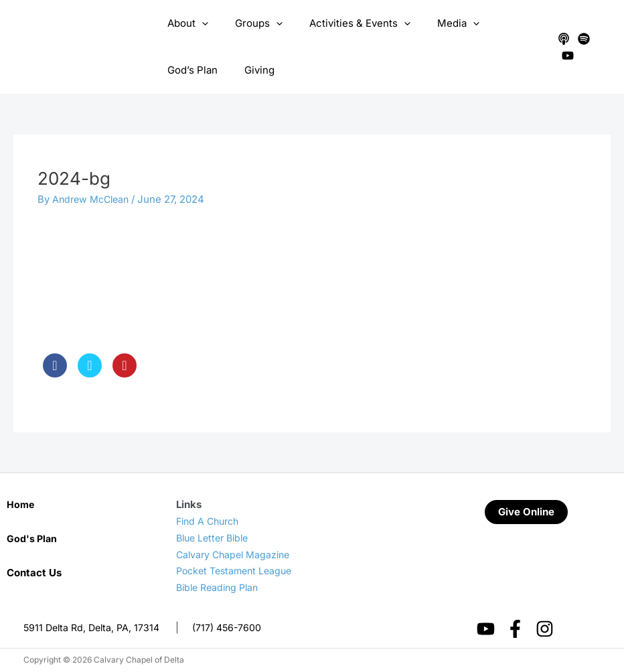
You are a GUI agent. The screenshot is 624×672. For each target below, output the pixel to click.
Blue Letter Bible (216, 538)
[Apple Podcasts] (560, 39)
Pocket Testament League (238, 571)
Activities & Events (343, 23)
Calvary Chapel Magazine (236, 555)
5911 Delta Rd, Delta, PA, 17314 (95, 627)
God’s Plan (501, 23)
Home (21, 504)
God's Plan (33, 538)
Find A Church (210, 521)
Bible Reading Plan (221, 587)
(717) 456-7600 (234, 627)
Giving (179, 70)
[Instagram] (545, 629)
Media (435, 23)
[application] (199, 23)
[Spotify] (580, 39)
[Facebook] (515, 629)
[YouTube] (564, 56)
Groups (249, 23)
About (184, 23)
